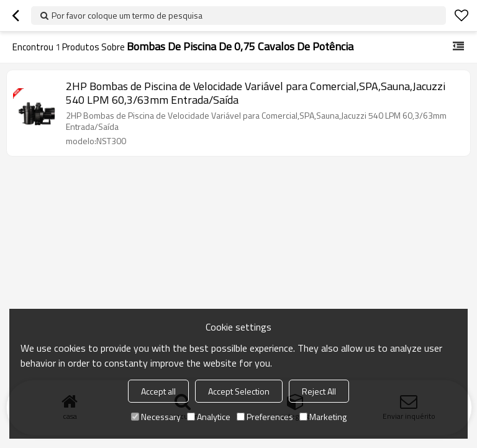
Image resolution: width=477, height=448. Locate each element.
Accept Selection (239, 391)
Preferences (265, 417)
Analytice (209, 417)
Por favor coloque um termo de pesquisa (127, 15)
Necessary (156, 417)
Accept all (158, 391)
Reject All (319, 391)
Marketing (323, 417)
